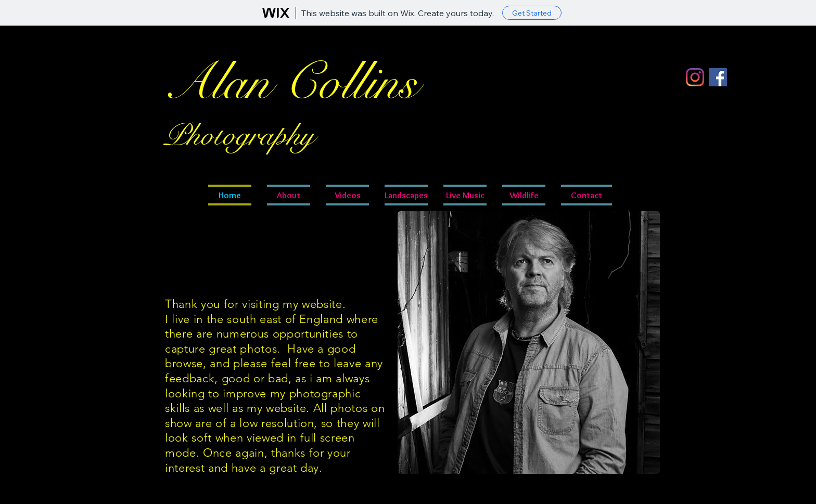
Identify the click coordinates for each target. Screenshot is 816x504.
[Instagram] (695, 77)
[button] (465, 195)
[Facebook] (718, 77)
